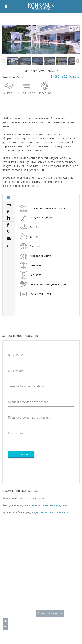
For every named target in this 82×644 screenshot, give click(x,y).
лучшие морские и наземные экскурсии (44, 505)
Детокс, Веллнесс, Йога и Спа (52, 512)
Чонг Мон (9, 77)
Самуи (20, 77)
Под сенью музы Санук (31, 498)
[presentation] (36, 468)
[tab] (9, 198)
